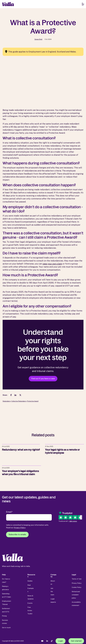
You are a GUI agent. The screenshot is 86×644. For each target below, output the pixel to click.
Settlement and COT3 (6, 610)
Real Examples (31, 588)
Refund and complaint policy (76, 595)
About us (53, 583)
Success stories (5, 622)
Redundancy (7, 401)
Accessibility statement (76, 604)
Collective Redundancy (19, 401)
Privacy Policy (20, 528)
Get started (76, 641)
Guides (30, 581)
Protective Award (33, 401)
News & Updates (31, 597)
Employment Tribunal (7, 603)
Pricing (4, 616)
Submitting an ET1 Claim (6, 595)
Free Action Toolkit (30, 610)
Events (30, 603)
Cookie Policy (77, 587)
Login (61, 641)
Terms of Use (77, 579)
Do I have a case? (6, 580)
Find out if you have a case (43, 379)
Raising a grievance (5, 588)
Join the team (52, 591)
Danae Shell (38, 39)
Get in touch (6, 628)
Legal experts (53, 600)
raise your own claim (52, 264)
